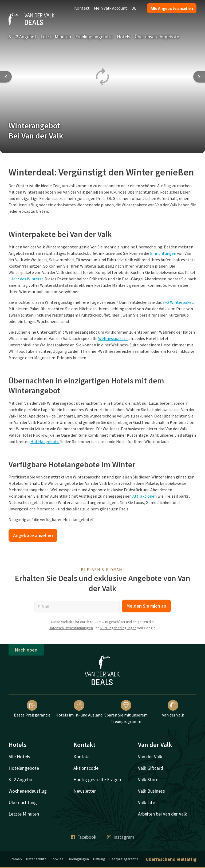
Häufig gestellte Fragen (97, 779)
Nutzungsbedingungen (118, 628)
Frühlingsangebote (94, 37)
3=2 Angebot (21, 779)
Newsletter (85, 791)
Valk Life (147, 802)
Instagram (121, 837)
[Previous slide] (6, 77)
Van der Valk (173, 709)
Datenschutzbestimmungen (71, 628)
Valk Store (148, 779)
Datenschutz (36, 859)
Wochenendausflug (28, 791)
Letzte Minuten (56, 37)
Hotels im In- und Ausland (79, 709)
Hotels (124, 37)
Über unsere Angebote (157, 37)
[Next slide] (199, 77)
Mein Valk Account (111, 8)
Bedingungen (78, 859)
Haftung (99, 859)
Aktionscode (86, 768)
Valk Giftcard (151, 768)
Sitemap (15, 859)
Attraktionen (145, 496)
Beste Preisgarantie (32, 709)
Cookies (57, 859)
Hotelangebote (24, 768)
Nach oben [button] (26, 650)
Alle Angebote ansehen (172, 8)
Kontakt (82, 8)
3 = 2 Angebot (22, 37)
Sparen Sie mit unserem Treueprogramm (126, 712)
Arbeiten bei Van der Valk (163, 814)
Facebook (84, 837)
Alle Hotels (19, 757)
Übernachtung (23, 802)
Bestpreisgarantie (124, 859)
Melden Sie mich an (146, 606)
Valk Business (151, 791)
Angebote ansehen (33, 535)
